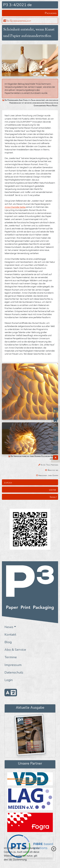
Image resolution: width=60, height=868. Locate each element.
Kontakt (10, 634)
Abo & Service (15, 650)
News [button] (9, 627)
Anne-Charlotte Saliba (15, 207)
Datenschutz (14, 672)
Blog (8, 642)
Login (9, 680)
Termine (11, 657)
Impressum (13, 665)
